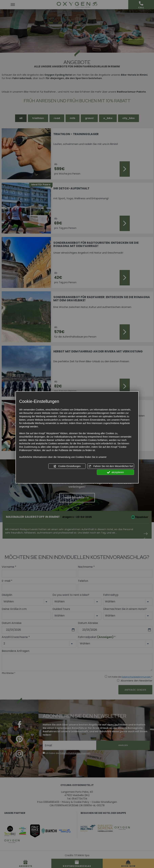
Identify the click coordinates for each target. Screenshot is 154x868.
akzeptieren (115, 472)
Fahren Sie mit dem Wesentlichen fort (111, 466)
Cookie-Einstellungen (67, 466)
